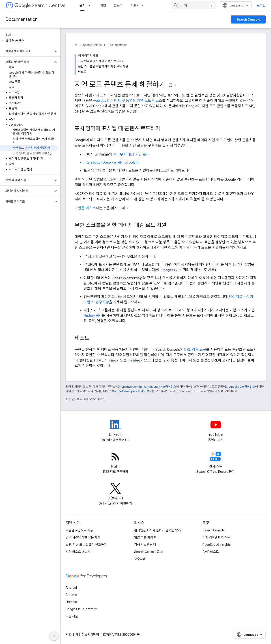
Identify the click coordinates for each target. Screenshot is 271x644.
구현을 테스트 (85, 208)
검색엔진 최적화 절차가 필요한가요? (158, 530)
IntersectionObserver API (104, 162)
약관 (69, 635)
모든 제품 (72, 616)
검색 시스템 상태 (145, 545)
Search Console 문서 (148, 552)
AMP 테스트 (211, 552)
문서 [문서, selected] (82, 5)
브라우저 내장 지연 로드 (131, 154)
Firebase (72, 602)
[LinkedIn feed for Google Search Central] (116, 428)
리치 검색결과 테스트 (216, 537)
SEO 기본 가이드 (145, 537)
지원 (103, 5)
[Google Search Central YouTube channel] (216, 428)
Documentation (22, 19)
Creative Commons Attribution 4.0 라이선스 (149, 387)
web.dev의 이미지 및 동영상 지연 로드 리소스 (128, 101)
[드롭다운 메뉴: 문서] (91, 5)
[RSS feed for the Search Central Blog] (116, 460)
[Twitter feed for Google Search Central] (116, 492)
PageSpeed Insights (217, 545)
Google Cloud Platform (82, 609)
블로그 (118, 5)
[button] (29, 41)
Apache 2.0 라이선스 (242, 387)
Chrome (71, 595)
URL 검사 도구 (195, 350)
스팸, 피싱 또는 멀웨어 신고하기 (86, 545)
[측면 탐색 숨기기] (54, 636)
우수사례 (140, 559)
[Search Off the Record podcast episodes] (216, 460)
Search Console (248, 19)
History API (93, 316)
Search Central (40, 5)
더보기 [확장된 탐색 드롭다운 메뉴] (135, 5)
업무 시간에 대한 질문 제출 (83, 537)
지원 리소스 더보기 (78, 552)
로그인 (261, 5)
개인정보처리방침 (87, 635)
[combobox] (194, 5)
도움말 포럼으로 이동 (79, 530)
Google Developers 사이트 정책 (132, 391)
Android (71, 588)
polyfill (134, 162)
